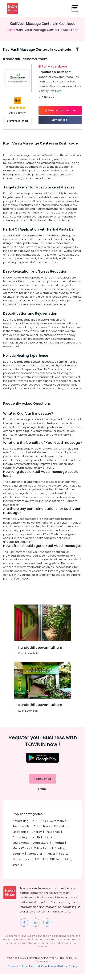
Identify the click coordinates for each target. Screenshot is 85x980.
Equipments (21, 849)
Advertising (21, 827)
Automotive (58, 827)
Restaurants (21, 832)
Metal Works (21, 854)
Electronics (20, 838)
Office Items (42, 854)
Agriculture (41, 849)
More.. (59, 94)
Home (11, 30)
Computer (35, 860)
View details (60, 123)
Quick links (43, 785)
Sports (64, 860)
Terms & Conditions (43, 972)
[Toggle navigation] (75, 9)
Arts (43, 827)
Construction (22, 865)
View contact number (60, 113)
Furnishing (20, 843)
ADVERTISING (52, 865)
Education (61, 832)
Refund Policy (68, 972)
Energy (37, 838)
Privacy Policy (17, 972)
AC (34, 827)
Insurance (53, 838)
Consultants (42, 832)
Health (35, 843)
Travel (51, 860)
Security (18, 860)
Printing (60, 854)
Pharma (58, 849)
